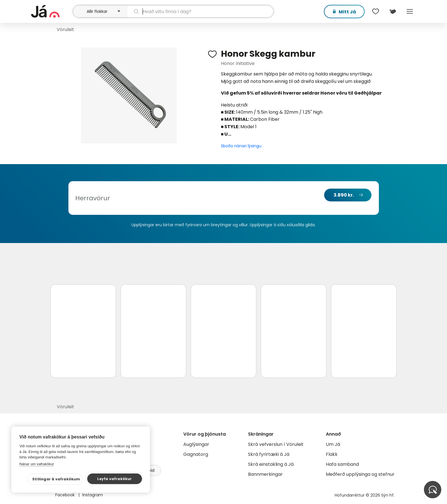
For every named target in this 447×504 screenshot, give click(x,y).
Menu (410, 11)
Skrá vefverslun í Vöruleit (276, 444)
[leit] (200, 11)
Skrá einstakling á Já (271, 464)
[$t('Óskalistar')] (375, 11)
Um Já (333, 444)
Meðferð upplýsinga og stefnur (360, 474)
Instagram (93, 495)
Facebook (66, 495)
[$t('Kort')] (393, 11)
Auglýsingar (196, 444)
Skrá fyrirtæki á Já (269, 454)
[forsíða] (51, 11)
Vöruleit (65, 29)
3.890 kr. (344, 195)
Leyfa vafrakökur (114, 479)
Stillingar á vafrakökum (56, 479)
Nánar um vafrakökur (37, 464)
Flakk (332, 454)
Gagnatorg (196, 454)
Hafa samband (342, 464)
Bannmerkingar (265, 474)
